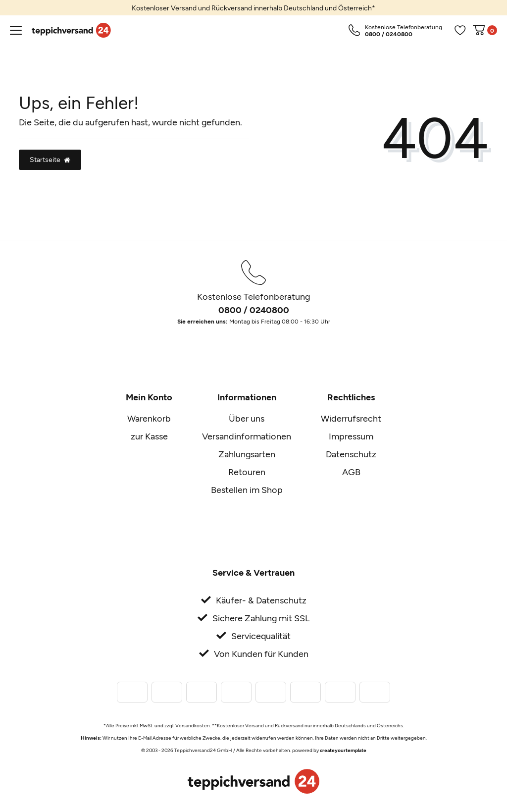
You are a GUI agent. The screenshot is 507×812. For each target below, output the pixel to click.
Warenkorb (149, 418)
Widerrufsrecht (351, 418)
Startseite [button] (50, 159)
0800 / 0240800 (254, 310)
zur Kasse (149, 436)
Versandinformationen (247, 436)
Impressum (351, 436)
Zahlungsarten (247, 454)
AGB (351, 472)
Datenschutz (351, 454)
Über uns (247, 418)
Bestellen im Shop (247, 489)
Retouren (247, 472)
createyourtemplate (343, 750)
